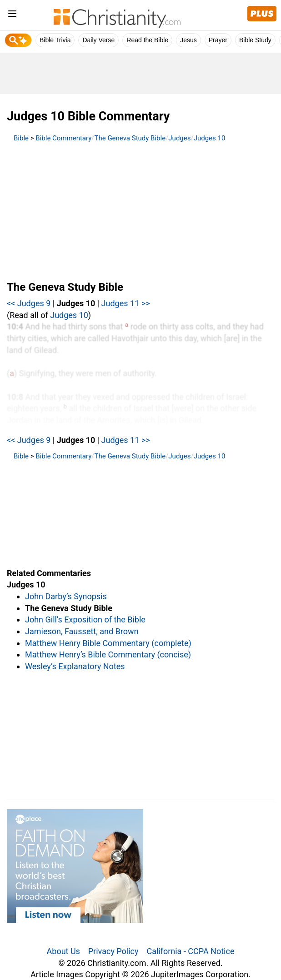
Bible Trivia (55, 40)
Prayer (218, 40)
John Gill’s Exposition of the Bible (85, 619)
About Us (63, 951)
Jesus (188, 40)
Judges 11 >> (126, 303)
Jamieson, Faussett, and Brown (82, 631)
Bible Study (255, 40)
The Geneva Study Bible (130, 138)
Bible (21, 138)
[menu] (12, 15)
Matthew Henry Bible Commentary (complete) (108, 643)
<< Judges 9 (29, 303)
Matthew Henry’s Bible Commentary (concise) (108, 654)
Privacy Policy (113, 951)
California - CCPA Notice (190, 951)
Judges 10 (210, 138)
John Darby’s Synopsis (66, 596)
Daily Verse (98, 40)
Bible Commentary (63, 138)
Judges (179, 138)
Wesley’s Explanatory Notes (75, 666)
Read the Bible (147, 40)
